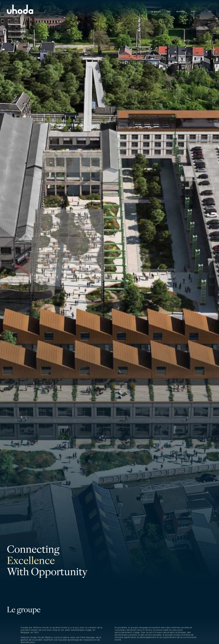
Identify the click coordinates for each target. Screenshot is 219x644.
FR (210, 12)
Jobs (193, 12)
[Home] (32, 9)
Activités (181, 12)
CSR (169, 12)
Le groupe (156, 12)
